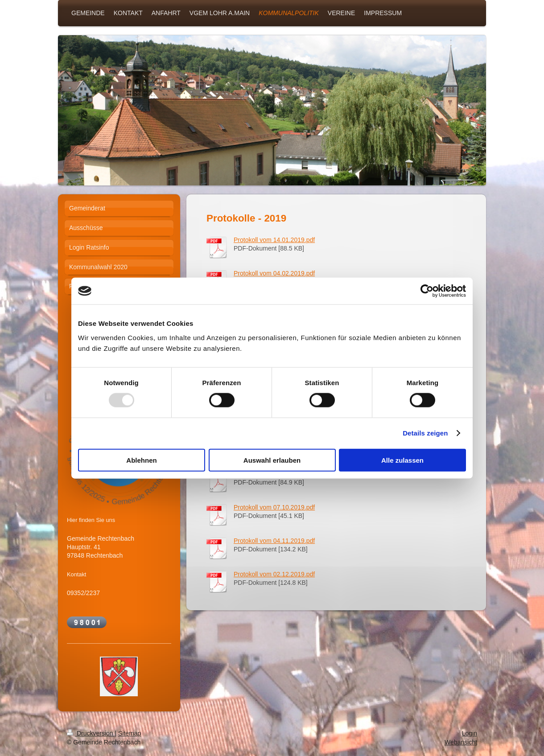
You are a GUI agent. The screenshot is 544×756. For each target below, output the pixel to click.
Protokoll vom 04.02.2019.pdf (274, 273)
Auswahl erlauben (272, 460)
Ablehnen (141, 460)
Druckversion (91, 733)
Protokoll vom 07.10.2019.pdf (274, 507)
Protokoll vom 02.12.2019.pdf (274, 574)
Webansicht (461, 742)
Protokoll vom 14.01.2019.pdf (274, 240)
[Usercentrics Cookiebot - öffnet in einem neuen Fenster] (427, 291)
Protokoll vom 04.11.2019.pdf (274, 541)
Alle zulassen (402, 460)
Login (470, 733)
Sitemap (130, 733)
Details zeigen (425, 433)
